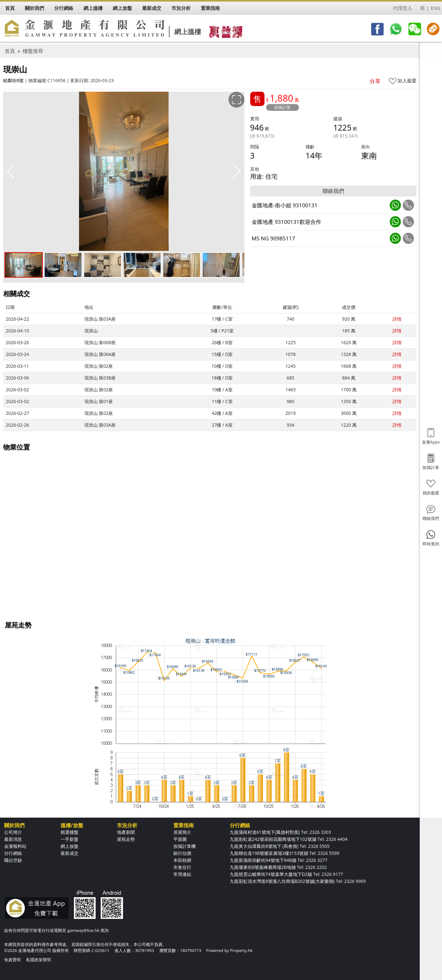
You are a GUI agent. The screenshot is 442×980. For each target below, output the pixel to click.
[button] (237, 171)
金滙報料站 (15, 846)
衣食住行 (182, 867)
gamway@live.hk (83, 930)
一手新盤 (69, 839)
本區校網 (182, 860)
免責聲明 (12, 960)
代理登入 (402, 8)
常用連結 (182, 874)
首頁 (10, 51)
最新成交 (69, 853)
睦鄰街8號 (13, 80)
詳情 (397, 319)
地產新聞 (126, 832)
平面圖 (180, 839)
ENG (435, 8)
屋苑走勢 (126, 839)
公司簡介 (13, 832)
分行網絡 (13, 853)
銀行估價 (182, 853)
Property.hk (241, 950)
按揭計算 (282, 107)
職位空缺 (13, 860)
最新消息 (13, 839)
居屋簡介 (182, 832)
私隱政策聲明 (39, 960)
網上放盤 (69, 846)
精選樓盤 (69, 832)
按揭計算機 (185, 846)
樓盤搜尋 (33, 51)
